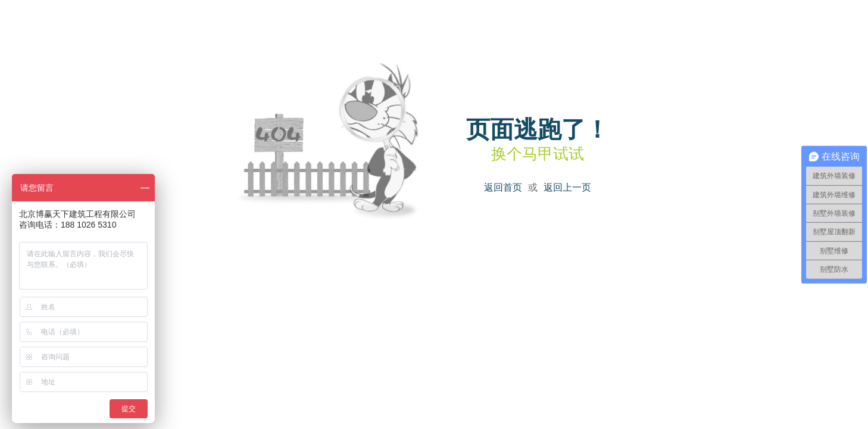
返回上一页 (567, 187)
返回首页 (503, 187)
